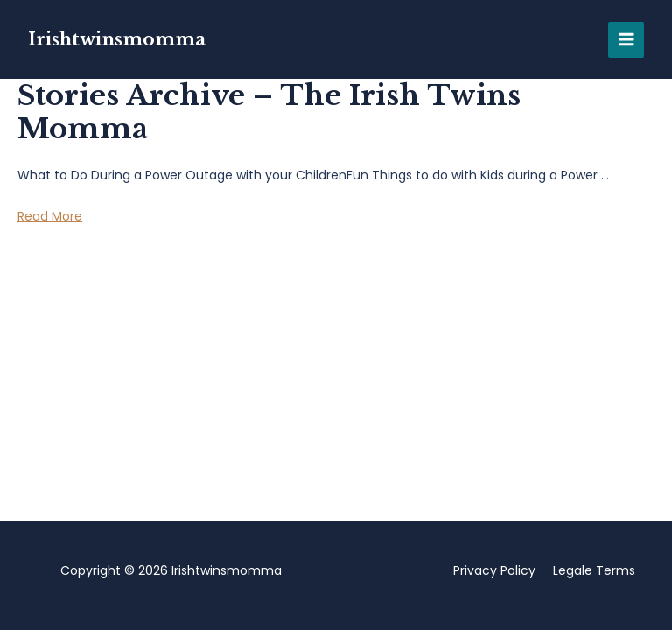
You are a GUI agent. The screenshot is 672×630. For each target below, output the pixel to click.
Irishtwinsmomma (117, 39)
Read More (50, 216)
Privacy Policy (494, 570)
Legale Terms (594, 570)
